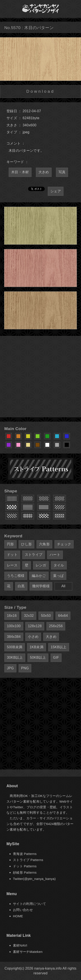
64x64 (63, 616)
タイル (59, 565)
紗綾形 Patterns (25, 872)
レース (12, 565)
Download (40, 91)
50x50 (46, 616)
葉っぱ (58, 576)
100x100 (14, 626)
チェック (64, 544)
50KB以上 (38, 657)
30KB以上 (15, 657)
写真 (62, 172)
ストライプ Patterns (28, 860)
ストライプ (34, 555)
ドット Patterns (25, 866)
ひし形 (26, 544)
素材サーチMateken (28, 952)
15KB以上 (59, 647)
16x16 (12, 616)
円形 (10, 544)
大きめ (44, 172)
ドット (12, 555)
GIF (56, 657)
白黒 (21, 586)
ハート (55, 555)
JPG (10, 668)
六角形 (44, 544)
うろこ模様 (16, 576)
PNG (25, 668)
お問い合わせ (23, 910)
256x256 (56, 626)
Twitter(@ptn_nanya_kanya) (34, 879)
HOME (18, 916)
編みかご (39, 576)
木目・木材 (20, 172)
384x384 (14, 637)
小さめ (33, 637)
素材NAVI (20, 945)
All (63, 586)
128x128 (35, 626)
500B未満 (15, 647)
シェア (56, 191)
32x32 (29, 616)
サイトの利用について (29, 904)
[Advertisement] (40, 377)
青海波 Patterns (25, 854)
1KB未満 (37, 647)
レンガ (41, 565)
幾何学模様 (41, 586)
